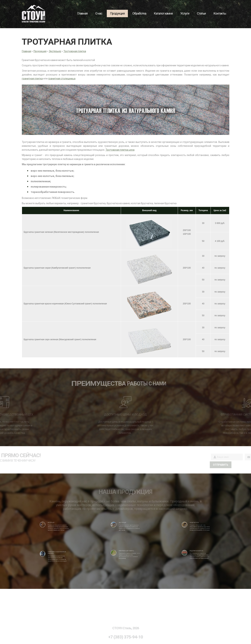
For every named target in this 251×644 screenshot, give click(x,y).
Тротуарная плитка (75, 51)
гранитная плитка (32, 79)
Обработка (139, 13)
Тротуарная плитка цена (120, 150)
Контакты (220, 13)
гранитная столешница (62, 79)
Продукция (117, 13)
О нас (99, 13)
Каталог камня (163, 13)
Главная (82, 13)
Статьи (201, 13)
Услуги (185, 13)
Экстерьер (55, 51)
